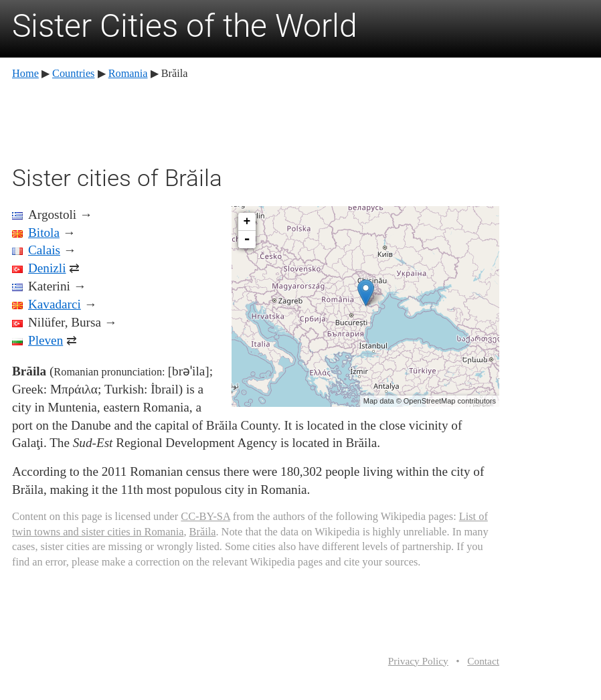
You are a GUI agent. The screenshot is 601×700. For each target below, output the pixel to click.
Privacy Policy (418, 661)
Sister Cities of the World (185, 26)
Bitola (44, 233)
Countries (73, 73)
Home (25, 73)
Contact (483, 661)
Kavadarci (55, 304)
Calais (44, 250)
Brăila (203, 532)
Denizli (47, 268)
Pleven (46, 340)
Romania (128, 73)
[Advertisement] (256, 120)
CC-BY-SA (205, 516)
